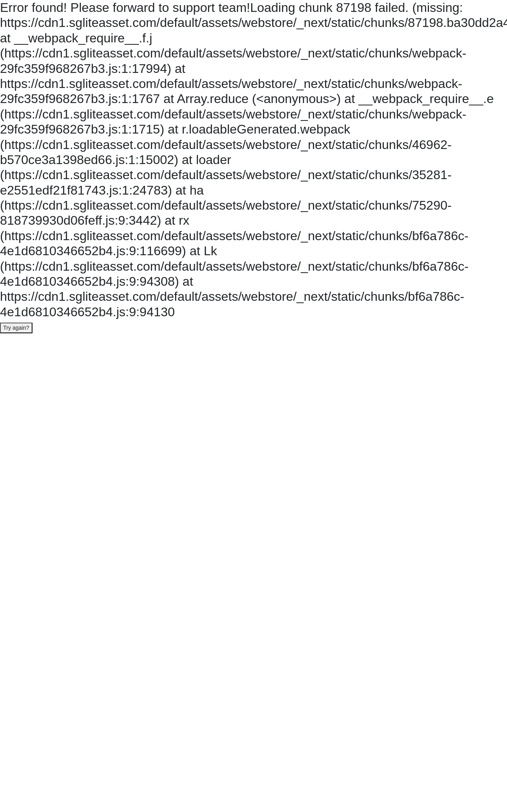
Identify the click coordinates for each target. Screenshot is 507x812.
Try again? (16, 328)
